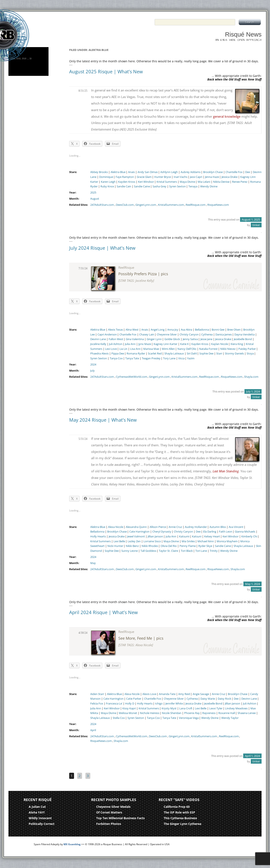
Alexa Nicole (116, 527)
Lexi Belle (119, 541)
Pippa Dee (118, 354)
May (93, 563)
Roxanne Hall (227, 713)
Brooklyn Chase (213, 172)
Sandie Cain (124, 186)
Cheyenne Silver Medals (113, 807)
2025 (93, 193)
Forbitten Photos (109, 824)
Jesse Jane (206, 339)
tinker (256, 225)
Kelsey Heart (212, 536)
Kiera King (237, 344)
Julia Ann (130, 344)
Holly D (130, 704)
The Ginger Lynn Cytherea (182, 824)
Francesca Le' (114, 704)
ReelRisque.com (196, 205)
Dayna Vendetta (244, 335)
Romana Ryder (136, 354)
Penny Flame (188, 546)
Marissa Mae (151, 349)
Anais (131, 172)
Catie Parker (134, 699)
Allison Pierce (158, 527)
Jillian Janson (155, 536)
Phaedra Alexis (99, 354)
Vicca (181, 358)
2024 (93, 365)
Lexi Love (111, 349)
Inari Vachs (180, 177)
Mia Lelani (204, 182)
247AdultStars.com (102, 205)
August (95, 199)
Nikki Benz (132, 546)
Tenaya (193, 186)
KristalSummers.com (171, 205)
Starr (219, 354)
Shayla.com (251, 377)
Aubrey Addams (191, 172)
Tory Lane (169, 358)
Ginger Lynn (154, 339)
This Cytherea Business (180, 818)
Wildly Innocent (40, 818)
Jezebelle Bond (243, 339)
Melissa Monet (128, 713)
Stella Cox (119, 718)
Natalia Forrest (208, 349)
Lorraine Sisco (152, 541)
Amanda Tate (167, 694)
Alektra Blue (118, 172)
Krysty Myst (169, 708)
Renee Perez (240, 182)
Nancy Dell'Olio (187, 349)
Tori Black (187, 551)
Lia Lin (123, 349)
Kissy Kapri (129, 708)
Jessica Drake (229, 177)
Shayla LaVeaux (174, 354)
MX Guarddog (72, 844)
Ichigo (159, 704)
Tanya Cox (116, 358)
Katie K (184, 344)
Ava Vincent (236, 527)
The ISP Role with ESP (179, 812)
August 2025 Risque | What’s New (106, 71)
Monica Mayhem (227, 541)
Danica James (224, 335)
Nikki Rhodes (150, 546)
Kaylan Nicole (220, 344)
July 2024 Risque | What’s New (102, 248)
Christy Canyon (189, 335)
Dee (248, 172)
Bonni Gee (218, 330)
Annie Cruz (175, 527)
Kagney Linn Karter (165, 344)
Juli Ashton (116, 344)
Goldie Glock (172, 339)
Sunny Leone (130, 551)
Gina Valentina (135, 339)
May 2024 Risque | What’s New (103, 420)
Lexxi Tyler (216, 708)
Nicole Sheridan (172, 713)
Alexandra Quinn (136, 527)
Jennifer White (174, 704)
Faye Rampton (125, 177)
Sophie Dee (206, 354)
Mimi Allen (168, 349)
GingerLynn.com (146, 205)
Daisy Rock (224, 699)
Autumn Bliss (218, 527)
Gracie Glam (144, 177)
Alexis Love (149, 694)
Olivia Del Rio (169, 546)
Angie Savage (201, 694)
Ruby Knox (107, 186)
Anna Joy (173, 330)
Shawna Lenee (247, 713)
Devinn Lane (98, 339)
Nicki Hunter (115, 546)
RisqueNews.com (218, 205)
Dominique (106, 177)
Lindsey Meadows (236, 708)
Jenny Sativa (190, 339)
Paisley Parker (247, 349)
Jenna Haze (212, 177)
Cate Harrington (139, 532)
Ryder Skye (205, 546)
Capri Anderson (107, 335)
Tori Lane (201, 551)
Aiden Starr (97, 694)
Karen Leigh (108, 182)
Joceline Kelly (98, 344)
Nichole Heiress (150, 713)
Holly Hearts (98, 536)
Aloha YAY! (37, 812)
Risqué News (243, 34)
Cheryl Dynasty (162, 532)
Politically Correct (42, 824)
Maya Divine (187, 182)
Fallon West (116, 339)
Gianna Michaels (245, 532)
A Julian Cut (37, 807)
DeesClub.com (125, 205)
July (92, 371)
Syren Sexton (178, 186)
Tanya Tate (132, 358)
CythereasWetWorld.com (132, 377)
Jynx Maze (145, 344)
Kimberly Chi (249, 536)
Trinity (214, 551)
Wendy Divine (209, 186)
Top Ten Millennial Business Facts (120, 818)
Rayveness (209, 713)
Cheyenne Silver (167, 335)
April (93, 730)
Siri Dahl (192, 354)
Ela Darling (210, 532)
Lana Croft (186, 708)
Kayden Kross (127, 182)
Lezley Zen (134, 541)
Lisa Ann (135, 349)
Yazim (191, 358)
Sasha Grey (159, 186)
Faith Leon (226, 532)
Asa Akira (186, 330)
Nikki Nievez (228, 349)
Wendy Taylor (230, 718)
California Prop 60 (177, 807)
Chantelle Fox (234, 172)
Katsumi (184, 536)
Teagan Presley (151, 358)
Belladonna (202, 330)
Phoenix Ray (192, 713)
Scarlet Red (155, 354)
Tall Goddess (148, 551)
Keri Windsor (146, 182)
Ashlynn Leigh (169, 172)
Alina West (132, 330)
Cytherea (207, 335)
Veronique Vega (189, 718)
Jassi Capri (196, 177)
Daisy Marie (208, 699)
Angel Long (158, 330)
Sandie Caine (142, 186)
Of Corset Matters (109, 812)
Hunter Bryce (163, 177)
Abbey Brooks (99, 172)
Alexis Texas (115, 330)
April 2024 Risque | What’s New (103, 612)
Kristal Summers (167, 182)
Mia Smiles (188, 541)
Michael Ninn (206, 541)
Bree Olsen (234, 330)
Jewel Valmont (136, 536)
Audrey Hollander (196, 527)
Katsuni (197, 536)
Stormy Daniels (234, 354)
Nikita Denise (221, 182)
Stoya (250, 354)
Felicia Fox (97, 704)
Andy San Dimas (148, 172)
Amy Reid (184, 694)
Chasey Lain (147, 335)
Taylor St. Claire (168, 551)
